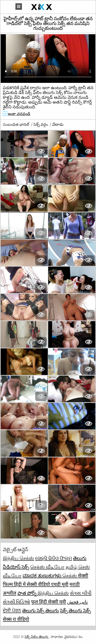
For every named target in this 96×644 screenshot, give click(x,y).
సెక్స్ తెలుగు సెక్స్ (75, 610)
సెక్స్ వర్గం (41, 124)
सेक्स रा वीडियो (16, 619)
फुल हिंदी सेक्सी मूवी (49, 602)
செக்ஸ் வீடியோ (47, 567)
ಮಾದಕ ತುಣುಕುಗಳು (42, 576)
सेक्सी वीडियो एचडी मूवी (48, 584)
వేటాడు (58, 124)
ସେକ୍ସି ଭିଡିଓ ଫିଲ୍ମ (54, 558)
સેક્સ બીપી (81, 593)
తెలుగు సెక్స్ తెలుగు (41, 610)
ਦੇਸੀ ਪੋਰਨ (12, 610)
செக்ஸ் (70, 576)
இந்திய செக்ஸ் (18, 558)
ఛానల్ (25, 124)
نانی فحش (77, 602)
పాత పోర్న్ (27, 593)
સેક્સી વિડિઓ (16, 602)
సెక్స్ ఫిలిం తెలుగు (37, 637)
